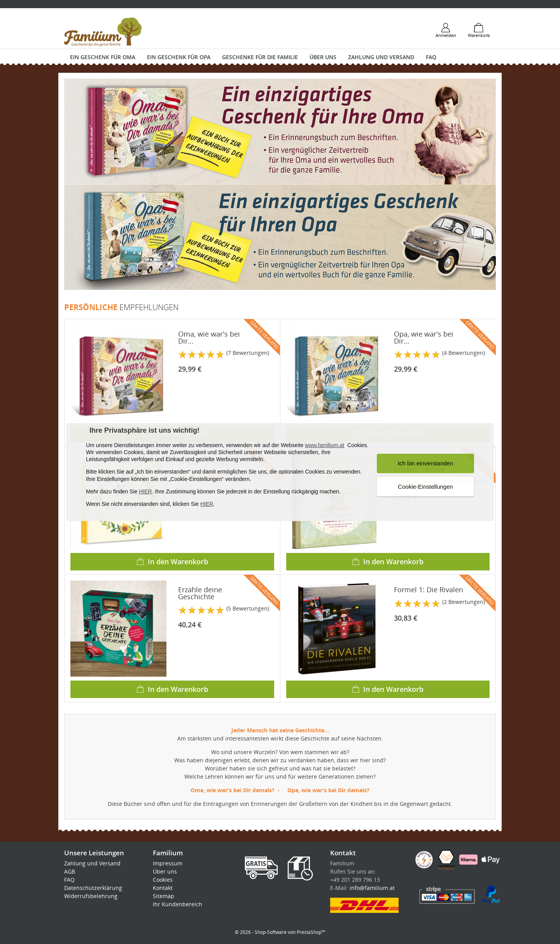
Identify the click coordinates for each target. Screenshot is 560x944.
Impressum (168, 863)
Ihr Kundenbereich (178, 904)
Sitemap (164, 896)
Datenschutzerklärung (93, 888)
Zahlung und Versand (381, 57)
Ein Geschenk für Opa (179, 57)
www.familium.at (325, 445)
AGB (70, 871)
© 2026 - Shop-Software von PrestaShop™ (280, 932)
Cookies (163, 880)
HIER (145, 491)
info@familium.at (372, 888)
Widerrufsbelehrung (91, 896)
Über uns (323, 57)
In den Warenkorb (172, 561)
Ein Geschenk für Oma (103, 57)
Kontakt (163, 888)
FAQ (431, 57)
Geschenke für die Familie (260, 57)
